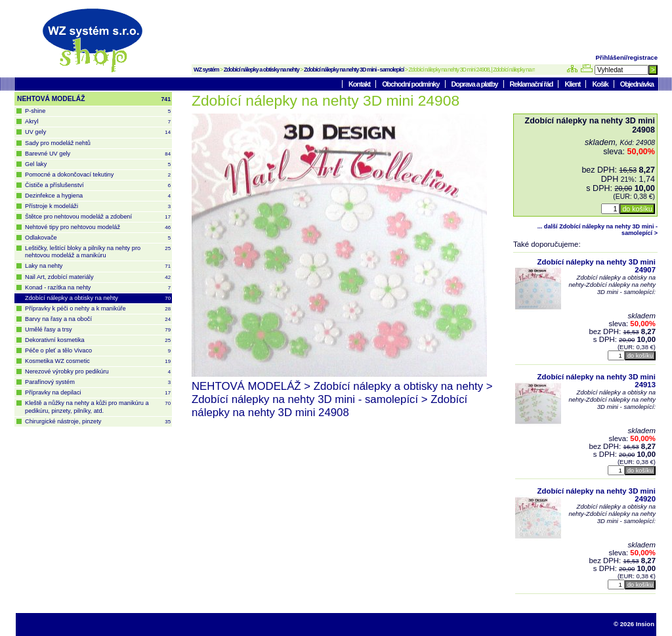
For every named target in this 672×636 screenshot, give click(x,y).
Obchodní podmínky (411, 84)
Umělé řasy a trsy (98, 330)
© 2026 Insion (634, 624)
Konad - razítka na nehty (98, 288)
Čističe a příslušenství (98, 185)
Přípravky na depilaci (98, 393)
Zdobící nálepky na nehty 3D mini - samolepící (354, 70)
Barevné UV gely (98, 154)
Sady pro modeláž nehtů (58, 143)
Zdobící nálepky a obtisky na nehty (262, 70)
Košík (600, 84)
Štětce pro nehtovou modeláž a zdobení (98, 217)
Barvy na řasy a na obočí (98, 319)
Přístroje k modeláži (98, 206)
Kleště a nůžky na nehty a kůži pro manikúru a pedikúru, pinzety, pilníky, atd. (98, 407)
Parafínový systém (98, 382)
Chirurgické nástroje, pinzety (98, 422)
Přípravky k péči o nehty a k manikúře (98, 309)
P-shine (98, 111)
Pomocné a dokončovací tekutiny (98, 175)
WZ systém (206, 70)
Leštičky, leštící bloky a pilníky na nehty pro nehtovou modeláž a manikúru (98, 252)
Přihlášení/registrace (627, 57)
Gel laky (98, 164)
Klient (573, 84)
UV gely (98, 132)
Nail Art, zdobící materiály (98, 277)
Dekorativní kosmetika (98, 340)
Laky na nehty (98, 266)
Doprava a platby (475, 84)
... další (598, 230)
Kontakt (360, 84)
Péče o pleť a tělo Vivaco (98, 351)
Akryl (98, 122)
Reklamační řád (532, 84)
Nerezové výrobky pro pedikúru (98, 372)
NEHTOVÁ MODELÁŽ (94, 99)
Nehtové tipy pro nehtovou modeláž (98, 227)
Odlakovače (98, 238)
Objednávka (637, 84)
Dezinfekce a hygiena (98, 196)
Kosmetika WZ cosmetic (98, 361)
